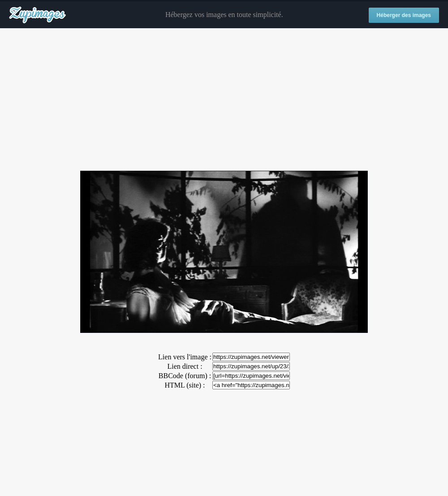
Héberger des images (404, 15)
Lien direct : (185, 366)
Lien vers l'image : (185, 357)
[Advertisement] (224, 100)
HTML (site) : (185, 385)
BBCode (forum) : (185, 376)
